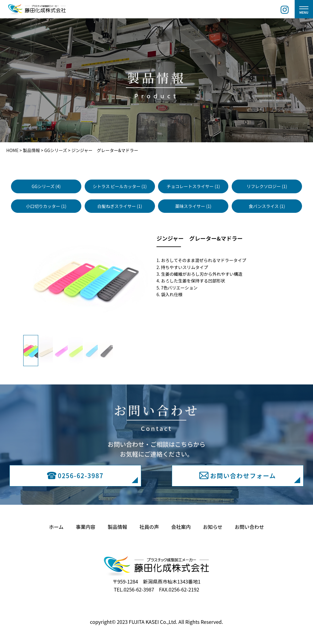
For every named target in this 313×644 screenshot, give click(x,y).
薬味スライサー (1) (193, 206)
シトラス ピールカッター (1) (120, 186)
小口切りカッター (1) (46, 206)
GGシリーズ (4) (46, 186)
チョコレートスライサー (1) (193, 186)
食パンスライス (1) (267, 206)
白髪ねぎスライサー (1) (120, 206)
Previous (5, 280)
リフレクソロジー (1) (267, 186)
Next (167, 280)
